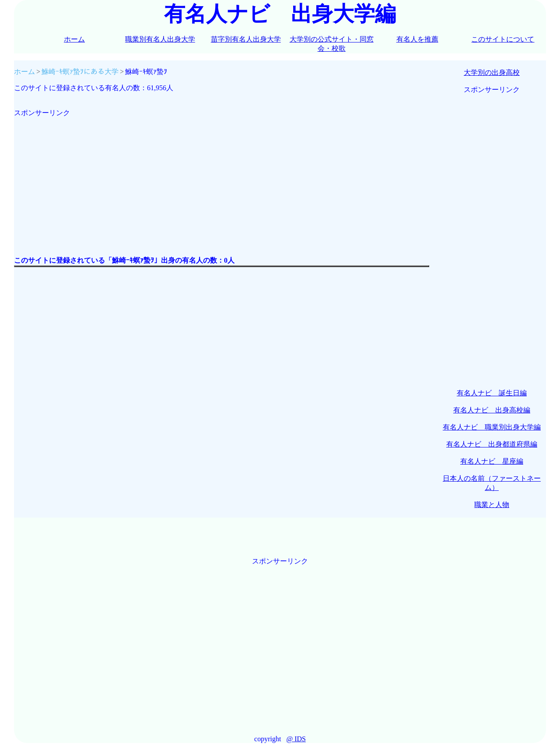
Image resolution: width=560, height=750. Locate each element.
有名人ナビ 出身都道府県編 (492, 444)
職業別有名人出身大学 (160, 39)
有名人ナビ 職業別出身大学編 (492, 427)
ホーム (74, 39)
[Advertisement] (222, 179)
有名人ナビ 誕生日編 (492, 393)
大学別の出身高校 (492, 72)
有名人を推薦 (417, 39)
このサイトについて (503, 39)
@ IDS (296, 739)
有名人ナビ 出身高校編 (492, 410)
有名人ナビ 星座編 (492, 461)
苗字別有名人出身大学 (246, 39)
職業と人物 (492, 505)
